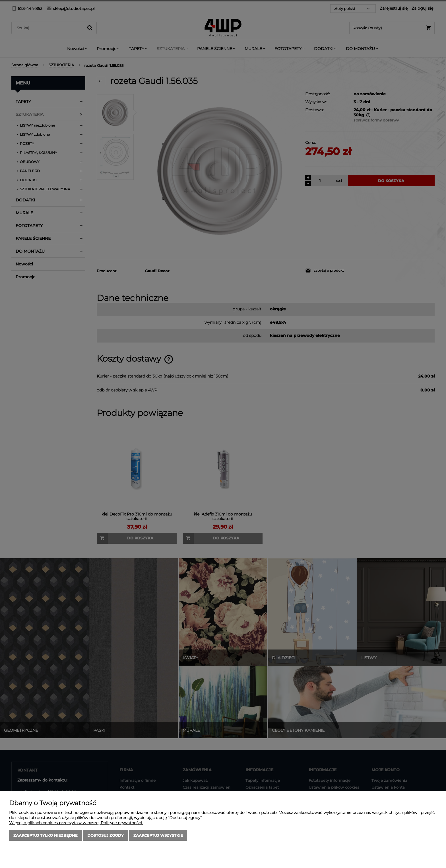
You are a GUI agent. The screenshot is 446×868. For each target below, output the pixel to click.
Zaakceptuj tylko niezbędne (46, 835)
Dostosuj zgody (106, 835)
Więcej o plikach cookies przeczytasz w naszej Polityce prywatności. (76, 823)
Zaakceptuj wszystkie (158, 835)
